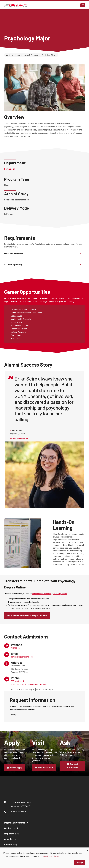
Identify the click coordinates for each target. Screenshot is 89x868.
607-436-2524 (17, 681)
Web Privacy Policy (51, 856)
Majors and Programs (16, 823)
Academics (16, 55)
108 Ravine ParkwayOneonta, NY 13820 (21, 804)
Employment (12, 834)
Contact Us (11, 828)
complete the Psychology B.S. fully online (49, 594)
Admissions (16, 648)
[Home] (7, 55)
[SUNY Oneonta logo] (16, 5)
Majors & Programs (31, 55)
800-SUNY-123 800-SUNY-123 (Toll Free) (29, 684)
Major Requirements (43, 253)
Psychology (9, 169)
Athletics (10, 839)
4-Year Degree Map (43, 264)
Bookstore (11, 845)
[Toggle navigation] (83, 5)
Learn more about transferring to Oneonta (27, 616)
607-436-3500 (18, 812)
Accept (80, 862)
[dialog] (44, 858)
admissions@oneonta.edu (22, 657)
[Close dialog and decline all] (87, 849)
